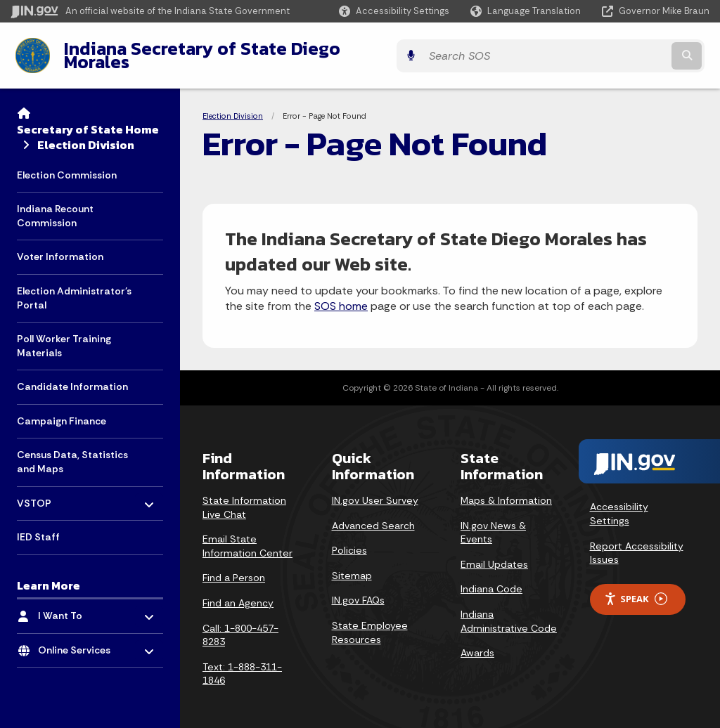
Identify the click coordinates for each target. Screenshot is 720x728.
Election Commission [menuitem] (67, 164)
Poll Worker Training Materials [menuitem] (64, 335)
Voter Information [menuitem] (60, 246)
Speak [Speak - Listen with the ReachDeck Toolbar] (636, 589)
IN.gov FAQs (358, 590)
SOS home (341, 295)
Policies (349, 540)
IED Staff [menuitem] (38, 526)
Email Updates (494, 553)
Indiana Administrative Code (509, 611)
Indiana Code (491, 578)
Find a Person (234, 567)
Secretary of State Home (88, 118)
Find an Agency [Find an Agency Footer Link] (238, 592)
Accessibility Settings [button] (619, 503)
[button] (394, 11)
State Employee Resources (370, 622)
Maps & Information (506, 490)
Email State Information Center (247, 535)
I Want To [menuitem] (79, 602)
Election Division (86, 134)
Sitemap (352, 564)
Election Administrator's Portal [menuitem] (74, 287)
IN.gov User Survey (375, 490)
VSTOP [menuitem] (58, 489)
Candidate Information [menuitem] (72, 376)
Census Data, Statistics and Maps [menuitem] (72, 451)
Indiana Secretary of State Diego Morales (231, 50)
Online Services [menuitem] (79, 636)
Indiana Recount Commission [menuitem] (55, 205)
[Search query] (624, 50)
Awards (477, 642)
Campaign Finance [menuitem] (62, 410)
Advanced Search (373, 514)
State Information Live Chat (244, 497)
